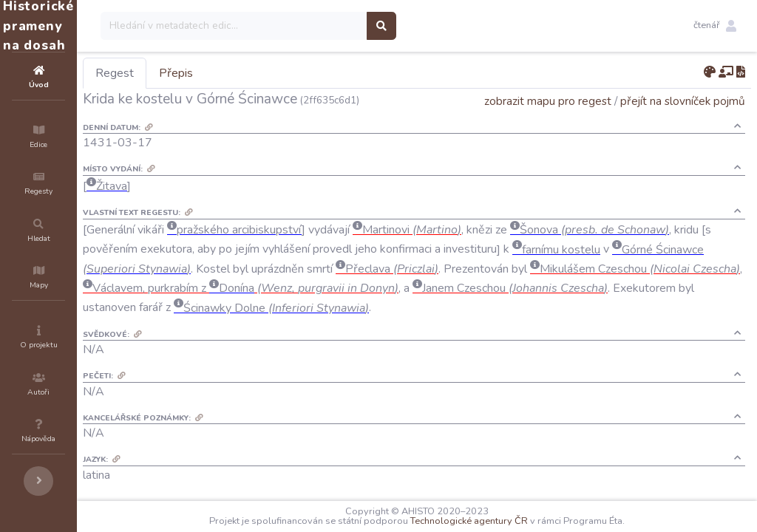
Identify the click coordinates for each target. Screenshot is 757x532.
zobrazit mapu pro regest (548, 101)
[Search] (323, 26)
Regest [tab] (203, 73)
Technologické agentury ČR (513, 521)
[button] (715, 26)
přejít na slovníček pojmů (683, 101)
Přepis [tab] (265, 73)
